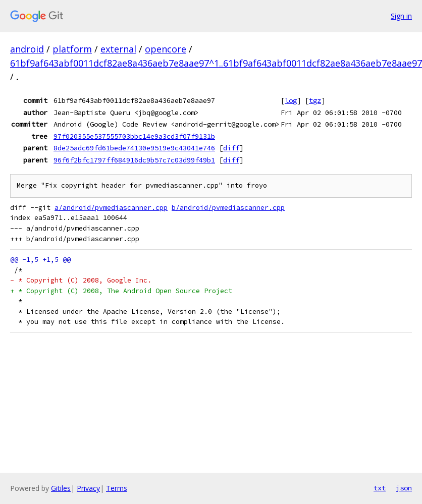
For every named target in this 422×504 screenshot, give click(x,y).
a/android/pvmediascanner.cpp (111, 208)
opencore (166, 49)
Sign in (401, 16)
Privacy (88, 488)
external (118, 49)
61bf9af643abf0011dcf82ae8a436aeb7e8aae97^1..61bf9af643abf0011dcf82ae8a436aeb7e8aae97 (216, 63)
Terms (117, 488)
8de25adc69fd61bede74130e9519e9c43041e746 (134, 148)
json (404, 488)
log (291, 100)
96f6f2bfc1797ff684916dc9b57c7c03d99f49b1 (134, 160)
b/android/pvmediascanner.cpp (228, 208)
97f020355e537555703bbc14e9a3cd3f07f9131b (134, 136)
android (27, 49)
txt (380, 488)
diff (231, 148)
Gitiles (61, 488)
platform (72, 49)
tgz (315, 100)
